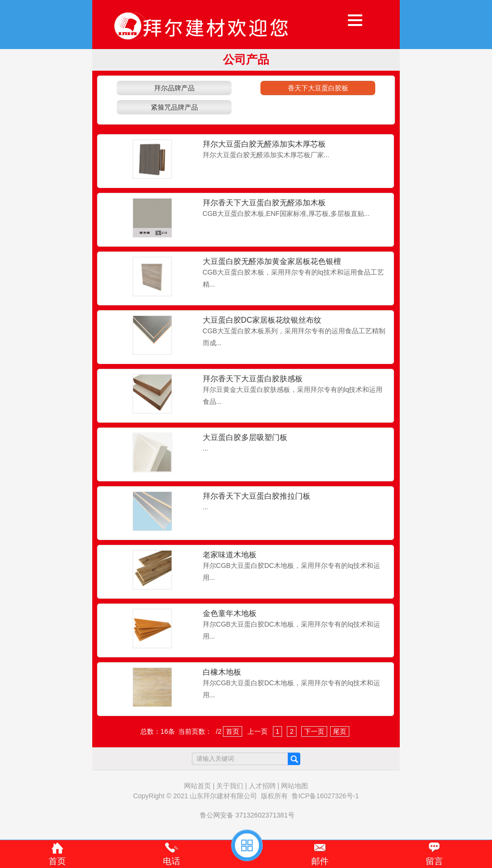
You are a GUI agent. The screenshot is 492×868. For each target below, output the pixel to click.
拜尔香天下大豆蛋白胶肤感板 (253, 379)
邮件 (320, 861)
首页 (233, 731)
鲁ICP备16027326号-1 (325, 796)
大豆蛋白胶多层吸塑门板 (245, 437)
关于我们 (230, 786)
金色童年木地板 (230, 613)
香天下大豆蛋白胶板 (318, 88)
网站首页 (197, 786)
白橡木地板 (222, 672)
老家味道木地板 (230, 555)
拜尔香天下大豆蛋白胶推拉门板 (257, 496)
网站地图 (295, 786)
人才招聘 (262, 786)
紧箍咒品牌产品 (174, 107)
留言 (434, 861)
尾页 (340, 731)
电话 (172, 861)
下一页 (314, 731)
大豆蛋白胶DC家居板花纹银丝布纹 (262, 320)
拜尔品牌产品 (174, 88)
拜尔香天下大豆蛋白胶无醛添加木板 (264, 203)
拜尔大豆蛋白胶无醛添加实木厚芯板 (264, 144)
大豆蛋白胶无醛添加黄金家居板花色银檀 (272, 261)
